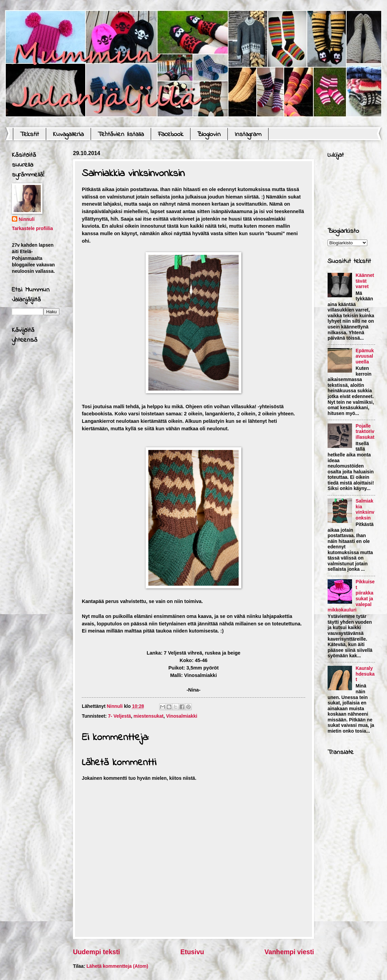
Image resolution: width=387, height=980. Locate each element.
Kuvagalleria (68, 135)
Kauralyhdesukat (365, 674)
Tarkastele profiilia (32, 229)
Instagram (248, 135)
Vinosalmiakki (182, 716)
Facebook (171, 135)
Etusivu (192, 952)
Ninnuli (27, 219)
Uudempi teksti (96, 952)
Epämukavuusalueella (365, 356)
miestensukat (148, 716)
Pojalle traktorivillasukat (365, 432)
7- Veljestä (119, 716)
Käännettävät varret (365, 281)
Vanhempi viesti (289, 952)
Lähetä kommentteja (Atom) (117, 966)
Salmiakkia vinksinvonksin (365, 510)
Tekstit (30, 135)
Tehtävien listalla (121, 135)
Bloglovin (209, 135)
